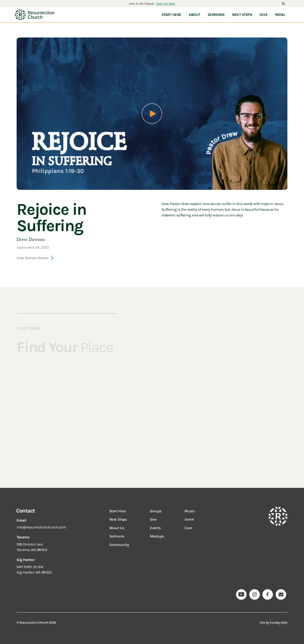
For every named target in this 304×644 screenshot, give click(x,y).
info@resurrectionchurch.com (41, 527)
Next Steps (118, 519)
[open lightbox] (152, 114)
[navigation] (35, 15)
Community (119, 545)
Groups (156, 511)
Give (153, 519)
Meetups (157, 536)
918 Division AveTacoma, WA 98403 (32, 547)
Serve (189, 519)
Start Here (117, 511)
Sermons (117, 536)
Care (188, 528)
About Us (117, 528)
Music (190, 511)
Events (155, 528)
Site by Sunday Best (273, 622)
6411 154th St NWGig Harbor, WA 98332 (34, 570)
